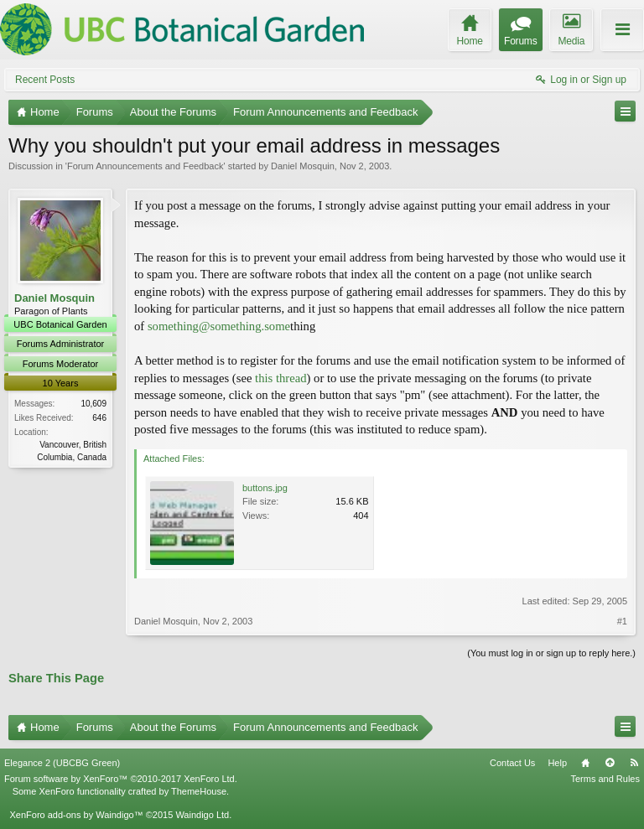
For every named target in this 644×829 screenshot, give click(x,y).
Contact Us (512, 763)
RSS (634, 763)
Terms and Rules (605, 779)
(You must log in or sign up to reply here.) (551, 653)
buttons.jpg (265, 488)
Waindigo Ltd (202, 815)
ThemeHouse (199, 791)
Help (557, 763)
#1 (622, 621)
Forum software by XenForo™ (121, 779)
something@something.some (219, 326)
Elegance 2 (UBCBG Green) (62, 763)
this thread (280, 378)
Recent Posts (45, 80)
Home (585, 763)
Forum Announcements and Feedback (145, 166)
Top (610, 763)
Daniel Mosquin (303, 166)
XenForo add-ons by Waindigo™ (76, 815)
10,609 (93, 404)
